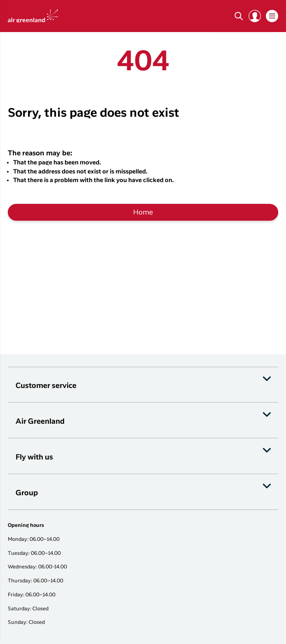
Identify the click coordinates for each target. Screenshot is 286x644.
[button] (255, 16)
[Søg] (239, 16)
